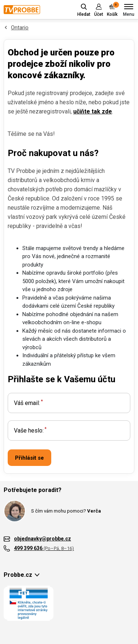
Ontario (20, 28)
